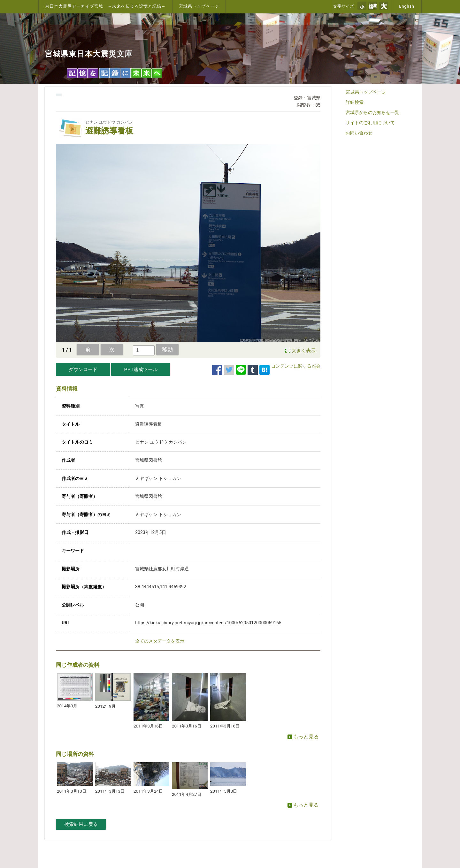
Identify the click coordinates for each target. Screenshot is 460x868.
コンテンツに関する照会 (296, 366)
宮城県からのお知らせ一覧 (372, 112)
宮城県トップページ (199, 6)
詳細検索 (355, 102)
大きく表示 (304, 351)
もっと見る (303, 737)
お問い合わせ (359, 133)
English (407, 6)
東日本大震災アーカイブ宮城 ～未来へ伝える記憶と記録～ (105, 6)
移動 (167, 349)
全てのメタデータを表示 (160, 641)
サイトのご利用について (370, 123)
